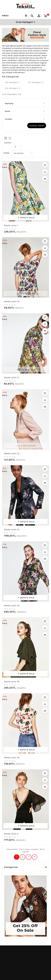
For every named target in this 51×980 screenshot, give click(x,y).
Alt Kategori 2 (36, 82)
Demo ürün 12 (12, 454)
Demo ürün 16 (12, 758)
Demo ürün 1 (11, 225)
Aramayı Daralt (37, 126)
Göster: (8, 143)
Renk (8, 111)
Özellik (8, 119)
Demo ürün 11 (12, 378)
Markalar (9, 103)
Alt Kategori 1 (13, 82)
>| (35, 857)
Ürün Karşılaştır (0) (12, 94)
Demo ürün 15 (12, 682)
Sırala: (7, 153)
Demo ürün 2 (11, 834)
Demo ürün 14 (12, 606)
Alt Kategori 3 (13, 88)
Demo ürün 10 (12, 302)
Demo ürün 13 (12, 530)
